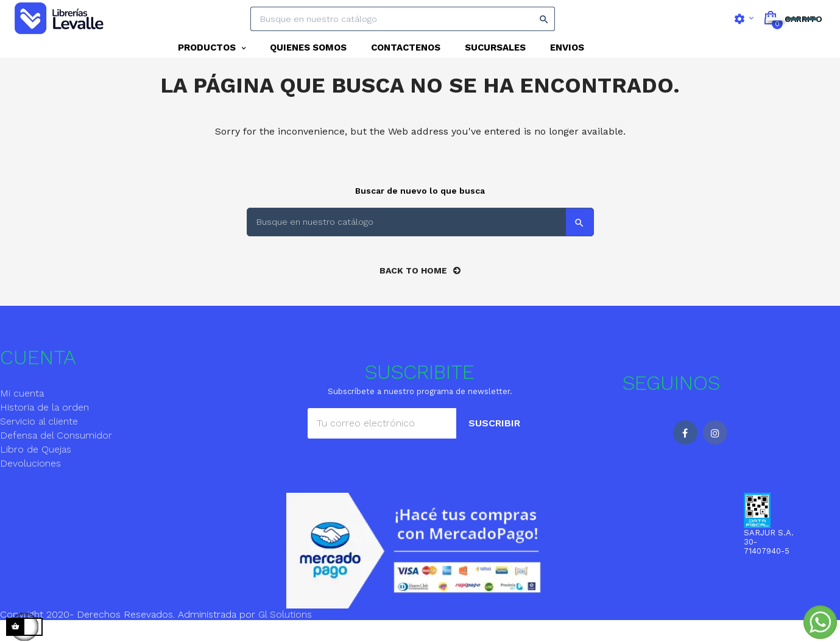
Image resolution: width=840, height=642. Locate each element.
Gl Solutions (285, 636)
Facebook (685, 454)
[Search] (403, 19)
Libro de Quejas (36, 471)
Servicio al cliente (39, 443)
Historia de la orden (44, 429)
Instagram (715, 454)
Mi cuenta (22, 415)
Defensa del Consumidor (56, 457)
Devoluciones (30, 485)
